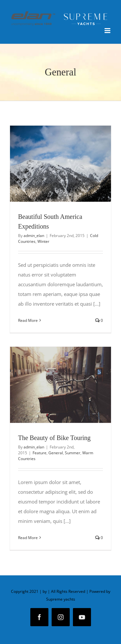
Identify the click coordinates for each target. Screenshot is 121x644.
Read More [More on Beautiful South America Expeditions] (28, 320)
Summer (73, 453)
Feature (40, 453)
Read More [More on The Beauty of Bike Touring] (28, 538)
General (56, 453)
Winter (43, 241)
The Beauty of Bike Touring (54, 438)
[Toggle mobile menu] (108, 31)
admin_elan (34, 236)
